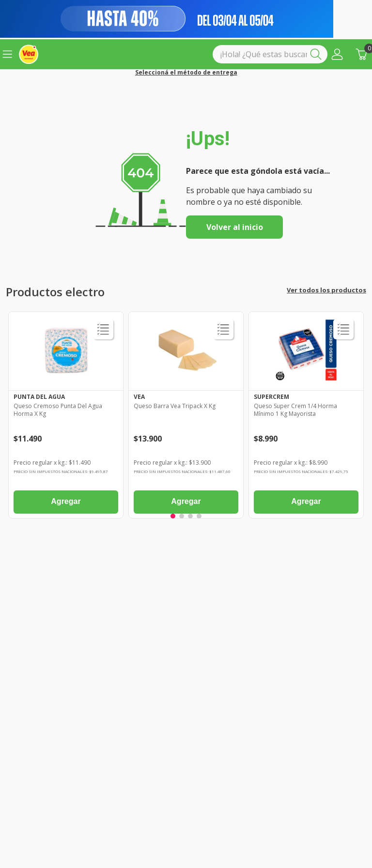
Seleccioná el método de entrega (186, 73)
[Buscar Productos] (318, 54)
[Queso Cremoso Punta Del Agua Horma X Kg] (66, 417)
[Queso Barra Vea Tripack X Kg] (186, 417)
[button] (337, 54)
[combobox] (270, 54)
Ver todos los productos (326, 290)
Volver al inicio (235, 227)
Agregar (66, 501)
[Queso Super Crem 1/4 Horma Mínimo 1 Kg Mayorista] (306, 417)
